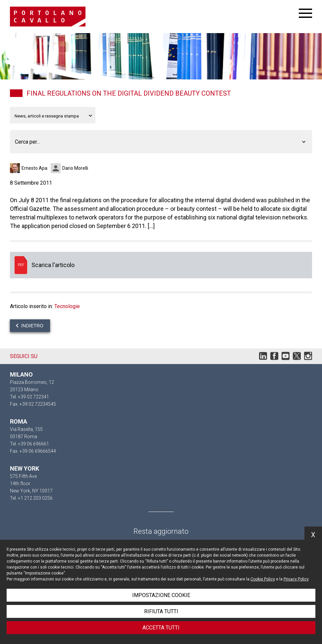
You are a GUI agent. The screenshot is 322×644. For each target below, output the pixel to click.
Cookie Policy (263, 579)
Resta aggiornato (161, 531)
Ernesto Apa (34, 168)
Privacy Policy (296, 579)
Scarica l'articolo (161, 265)
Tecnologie (67, 306)
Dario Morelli (75, 168)
